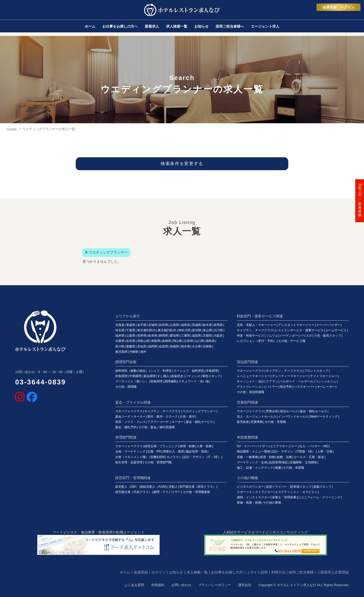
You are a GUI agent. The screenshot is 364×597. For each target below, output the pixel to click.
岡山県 (177, 341)
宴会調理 (149, 376)
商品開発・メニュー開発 (254, 451)
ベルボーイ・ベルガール (297, 381)
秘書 (278, 468)
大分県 (196, 346)
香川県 (120, 346)
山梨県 (131, 336)
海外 (143, 352)
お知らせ (176, 572)
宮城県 (153, 325)
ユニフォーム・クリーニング (321, 497)
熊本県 (186, 346)
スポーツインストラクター (255, 492)
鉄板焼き (177, 376)
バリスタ (306, 336)
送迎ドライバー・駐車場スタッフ (289, 487)
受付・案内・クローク (163, 417)
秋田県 (164, 325)
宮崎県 (207, 346)
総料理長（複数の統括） (132, 371)
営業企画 (272, 411)
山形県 (174, 325)
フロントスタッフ (316, 371)
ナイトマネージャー (324, 376)
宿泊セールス (289, 411)
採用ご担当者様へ (303, 572)
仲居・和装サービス (251, 336)
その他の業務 (272, 503)
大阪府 (218, 336)
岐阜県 (153, 336)
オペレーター (326, 387)
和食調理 (121, 376)
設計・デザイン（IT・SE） (202, 457)
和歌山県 (143, 341)
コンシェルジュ (326, 381)
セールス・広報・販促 (309, 457)
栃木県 (207, 325)
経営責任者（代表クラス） (133, 492)
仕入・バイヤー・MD (314, 446)
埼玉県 (120, 330)
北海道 (120, 325)
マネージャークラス (251, 371)
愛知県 (174, 336)
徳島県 (210, 341)
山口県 (199, 341)
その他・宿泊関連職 (251, 392)
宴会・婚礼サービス (199, 422)
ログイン (158, 572)
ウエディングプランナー (199, 411)
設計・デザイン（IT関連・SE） (294, 451)
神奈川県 (184, 330)
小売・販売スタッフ (328, 336)
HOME (12, 129)
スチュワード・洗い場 (194, 381)
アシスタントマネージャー (296, 325)
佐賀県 (164, 346)
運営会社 (245, 585)
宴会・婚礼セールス (313, 411)
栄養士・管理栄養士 (286, 497)
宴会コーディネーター (130, 417)
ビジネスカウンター (251, 487)
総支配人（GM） (127, 487)
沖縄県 (134, 352)
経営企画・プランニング (161, 446)
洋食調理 (212, 371)
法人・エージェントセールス (257, 417)
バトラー (272, 387)
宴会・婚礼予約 (126, 427)
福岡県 (153, 346)
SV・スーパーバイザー (253, 446)
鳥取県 (156, 341)
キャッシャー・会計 (251, 381)
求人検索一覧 (197, 572)
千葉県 (131, 330)
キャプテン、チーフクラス (255, 330)
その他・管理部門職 (158, 462)
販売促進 (243, 422)
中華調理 (135, 376)
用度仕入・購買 (173, 451)
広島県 (189, 341)
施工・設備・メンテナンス (255, 468)
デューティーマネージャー (290, 376)
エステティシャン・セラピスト (296, 492)
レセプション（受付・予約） (257, 341)
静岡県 (164, 336)
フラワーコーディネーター (166, 422)
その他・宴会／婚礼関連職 (156, 427)
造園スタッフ (322, 487)
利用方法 (278, 572)
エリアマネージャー (284, 446)
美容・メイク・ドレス (130, 422)
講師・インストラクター (254, 497)
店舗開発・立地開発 (303, 462)
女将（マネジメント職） (132, 457)
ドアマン (272, 381)
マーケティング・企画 (252, 462)
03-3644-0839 (41, 382)
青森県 (131, 325)
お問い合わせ (181, 585)
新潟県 (197, 330)
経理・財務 (187, 446)
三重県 (186, 336)
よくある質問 (134, 585)
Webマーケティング (324, 417)
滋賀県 (196, 336)
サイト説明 (259, 572)
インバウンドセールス (293, 417)
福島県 (186, 325)
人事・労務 (325, 451)
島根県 (167, 341)
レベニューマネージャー (254, 376)
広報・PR (154, 451)
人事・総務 (204, 446)
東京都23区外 (167, 330)
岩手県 (142, 325)
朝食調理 (156, 381)
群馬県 (218, 325)
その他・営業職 (275, 422)
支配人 (173, 487)
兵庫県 (120, 341)
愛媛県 (131, 346)
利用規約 (158, 585)
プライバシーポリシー (215, 585)
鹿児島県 (121, 352)
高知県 (142, 346)
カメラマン (174, 457)
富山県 (208, 330)
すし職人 (163, 376)
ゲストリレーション (251, 387)
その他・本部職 (293, 468)
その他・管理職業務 (196, 492)
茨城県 (196, 325)
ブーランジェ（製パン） (132, 381)
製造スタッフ (211, 376)
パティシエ (193, 376)
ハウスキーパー (304, 387)
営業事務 (257, 422)
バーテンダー (289, 336)
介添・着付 (187, 417)
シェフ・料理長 (161, 371)
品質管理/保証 (278, 462)
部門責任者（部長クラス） (198, 487)
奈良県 (131, 341)
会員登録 (141, 572)
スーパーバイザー (328, 325)
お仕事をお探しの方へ (229, 572)
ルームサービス (336, 330)
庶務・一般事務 (247, 457)
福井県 (120, 336)
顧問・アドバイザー (167, 492)
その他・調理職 (126, 387)
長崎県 (174, 346)
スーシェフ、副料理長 (189, 371)
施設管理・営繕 (196, 451)
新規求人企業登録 (335, 572)
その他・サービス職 (292, 341)
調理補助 (171, 381)
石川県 (218, 330)
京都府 (207, 336)
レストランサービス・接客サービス (299, 330)
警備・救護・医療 (249, 503)
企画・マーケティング (130, 451)
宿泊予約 (286, 387)
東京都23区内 (147, 330)
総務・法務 (284, 457)
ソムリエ (272, 336)
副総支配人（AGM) (154, 487)
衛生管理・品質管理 (129, 462)
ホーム (125, 572)
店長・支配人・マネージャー (257, 325)
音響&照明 (157, 457)
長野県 (142, 336)
